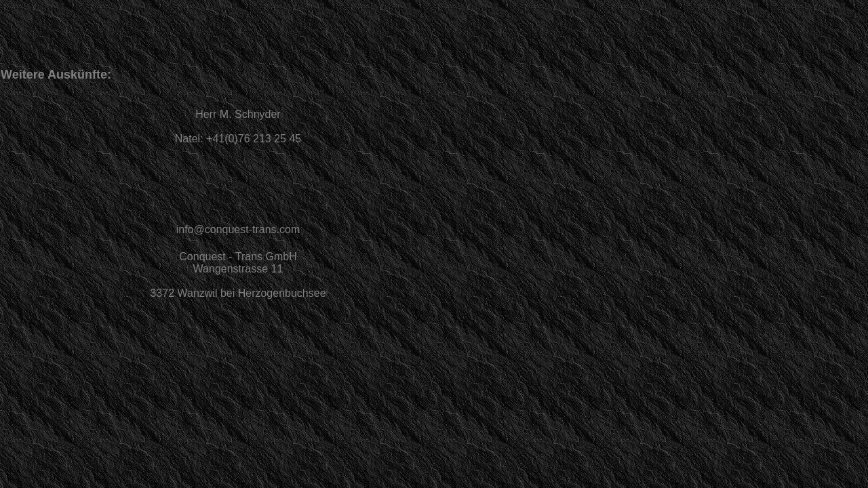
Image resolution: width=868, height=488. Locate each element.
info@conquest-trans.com (238, 229)
